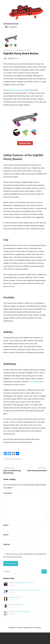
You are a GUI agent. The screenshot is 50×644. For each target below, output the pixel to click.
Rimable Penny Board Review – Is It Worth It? (21, 583)
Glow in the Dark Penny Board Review (19, 612)
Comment (8, 493)
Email (6, 535)
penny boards (34, 382)
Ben (17, 58)
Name (6, 525)
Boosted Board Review (15, 597)
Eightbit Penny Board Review (13, 459)
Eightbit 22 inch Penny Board (18, 90)
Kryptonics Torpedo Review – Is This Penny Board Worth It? (25, 590)
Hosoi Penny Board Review (16, 605)
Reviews (27, 50)
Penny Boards (19, 50)
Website (7, 544)
